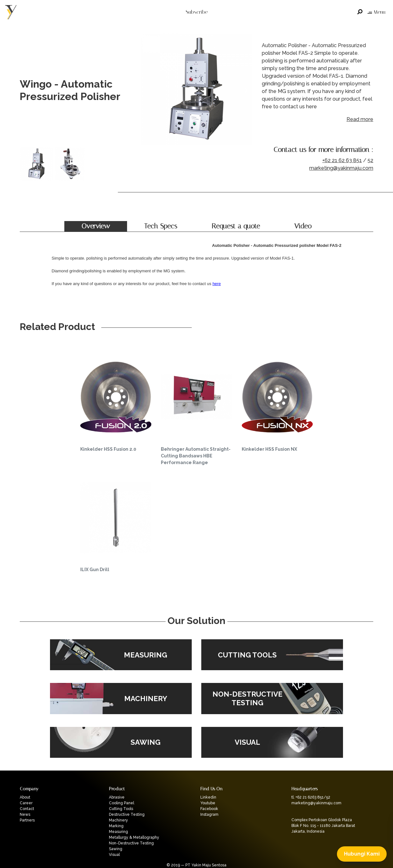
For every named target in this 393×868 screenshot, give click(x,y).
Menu (376, 12)
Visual (114, 855)
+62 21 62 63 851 (342, 160)
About (25, 797)
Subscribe (197, 12)
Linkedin (208, 797)
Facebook (209, 809)
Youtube (208, 803)
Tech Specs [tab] (161, 226)
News (25, 814)
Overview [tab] (96, 226)
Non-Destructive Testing (131, 843)
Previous (147, 90)
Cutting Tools (121, 809)
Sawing (116, 849)
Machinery (118, 820)
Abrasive (117, 797)
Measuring (118, 832)
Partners (27, 820)
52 (370, 160)
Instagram (209, 814)
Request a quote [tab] (236, 226)
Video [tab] (303, 226)
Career (26, 803)
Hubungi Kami (362, 854)
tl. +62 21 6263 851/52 (311, 797)
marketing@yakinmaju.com (341, 168)
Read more (360, 119)
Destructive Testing (127, 814)
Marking (116, 826)
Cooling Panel (121, 803)
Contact (27, 809)
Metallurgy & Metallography (134, 837)
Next (246, 90)
